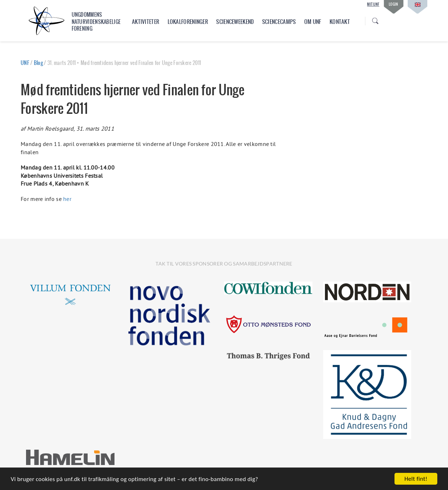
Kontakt (340, 22)
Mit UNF (373, 4)
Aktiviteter (146, 22)
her (67, 199)
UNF (25, 63)
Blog (38, 63)
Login (394, 4)
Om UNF (313, 22)
